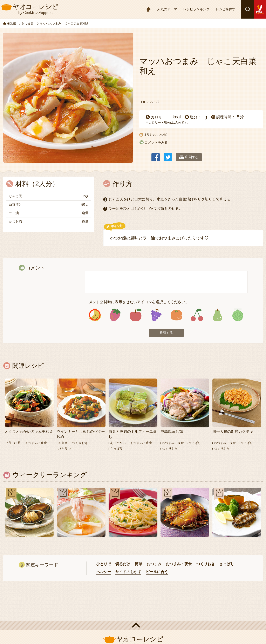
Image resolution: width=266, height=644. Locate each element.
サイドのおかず (128, 572)
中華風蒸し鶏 (172, 432)
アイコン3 (136, 315)
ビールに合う (157, 572)
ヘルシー (104, 572)
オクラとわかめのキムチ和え (29, 432)
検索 (247, 9)
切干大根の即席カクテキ (233, 432)
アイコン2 (115, 315)
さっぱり (116, 449)
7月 (9, 443)
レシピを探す (226, 9)
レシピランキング (196, 9)
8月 (18, 443)
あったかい (118, 443)
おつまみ (154, 564)
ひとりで (64, 449)
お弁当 (63, 443)
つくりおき (80, 443)
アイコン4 (156, 315)
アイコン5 (176, 315)
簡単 (138, 564)
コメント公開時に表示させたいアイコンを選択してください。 (137, 302)
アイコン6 (197, 315)
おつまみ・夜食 (36, 443)
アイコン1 (95, 315)
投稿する (166, 333)
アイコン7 (217, 315)
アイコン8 (238, 315)
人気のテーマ (167, 9)
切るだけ (123, 564)
